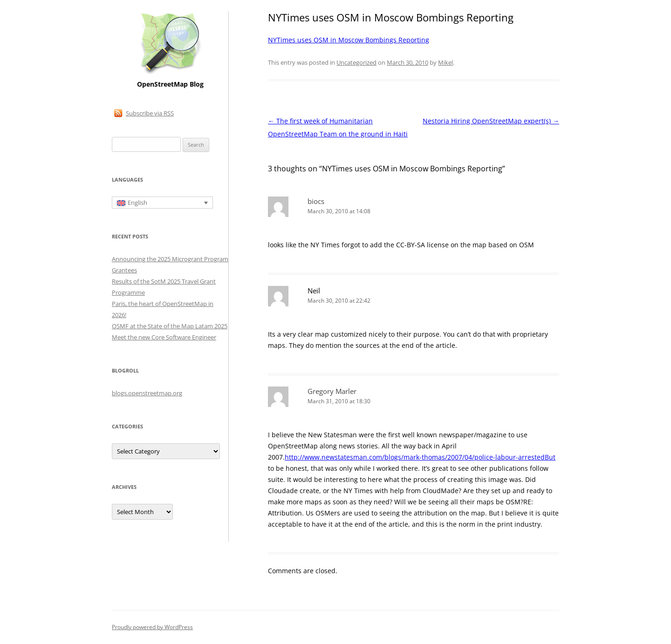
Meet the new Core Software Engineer (164, 337)
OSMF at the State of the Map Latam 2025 (170, 326)
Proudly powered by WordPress (152, 627)
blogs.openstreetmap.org (147, 393)
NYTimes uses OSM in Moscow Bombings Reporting (349, 40)
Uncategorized (356, 62)
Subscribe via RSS (150, 113)
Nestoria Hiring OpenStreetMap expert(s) (491, 121)
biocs (316, 201)
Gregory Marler (332, 391)
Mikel (445, 62)
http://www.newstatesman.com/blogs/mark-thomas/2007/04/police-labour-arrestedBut (420, 457)
